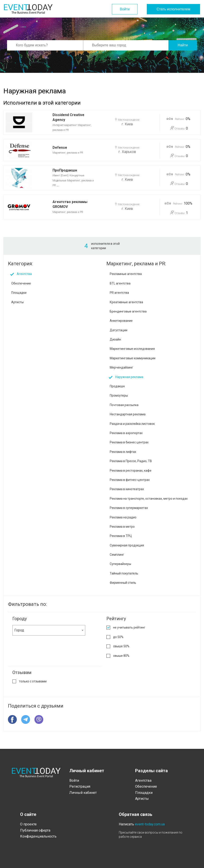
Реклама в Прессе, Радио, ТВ (131, 461)
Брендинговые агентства (128, 311)
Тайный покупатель (124, 573)
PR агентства (119, 293)
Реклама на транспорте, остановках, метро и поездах (149, 499)
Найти (183, 45)
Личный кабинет (83, 793)
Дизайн (115, 339)
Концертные (77, 175)
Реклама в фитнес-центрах (130, 480)
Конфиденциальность (38, 836)
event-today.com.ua (150, 824)
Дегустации (119, 330)
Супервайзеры (120, 564)
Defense (60, 148)
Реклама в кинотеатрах (127, 489)
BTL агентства (120, 283)
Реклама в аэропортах (126, 433)
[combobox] (49, 630)
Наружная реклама (129, 377)
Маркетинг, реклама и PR (68, 153)
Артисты (17, 302)
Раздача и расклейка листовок (132, 424)
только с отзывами (33, 681)
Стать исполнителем (173, 9)
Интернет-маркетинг (65, 125)
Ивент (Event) (61, 175)
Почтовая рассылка (124, 405)
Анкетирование (121, 321)
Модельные (59, 181)
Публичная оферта (35, 830)
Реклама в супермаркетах (129, 508)
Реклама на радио (123, 517)
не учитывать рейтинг (129, 627)
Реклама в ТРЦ (121, 536)
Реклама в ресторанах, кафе (131, 471)
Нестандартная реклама (128, 414)
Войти (124, 9)
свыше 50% (121, 646)
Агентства (24, 274)
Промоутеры (119, 395)
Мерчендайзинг (121, 367)
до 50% (118, 637)
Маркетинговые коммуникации (133, 358)
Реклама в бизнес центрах (129, 442)
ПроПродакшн (65, 170)
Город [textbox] (19, 630)
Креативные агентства (126, 302)
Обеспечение (21, 283)
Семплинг (117, 555)
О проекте (28, 824)
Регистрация (80, 786)
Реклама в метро (122, 527)
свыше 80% (121, 656)
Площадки (19, 293)
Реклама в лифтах (123, 452)
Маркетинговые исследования (132, 349)
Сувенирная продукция (127, 545)
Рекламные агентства (126, 274)
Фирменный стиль (123, 583)
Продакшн (117, 386)
